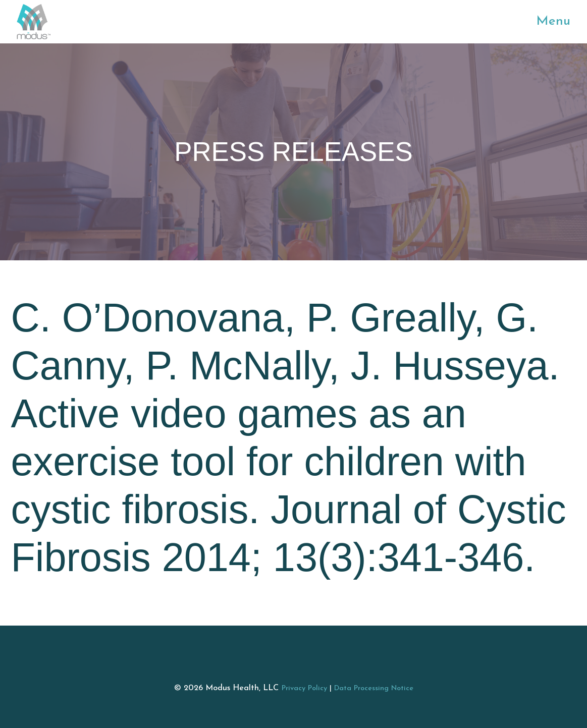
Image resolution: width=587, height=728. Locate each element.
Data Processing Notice (374, 688)
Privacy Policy (304, 688)
